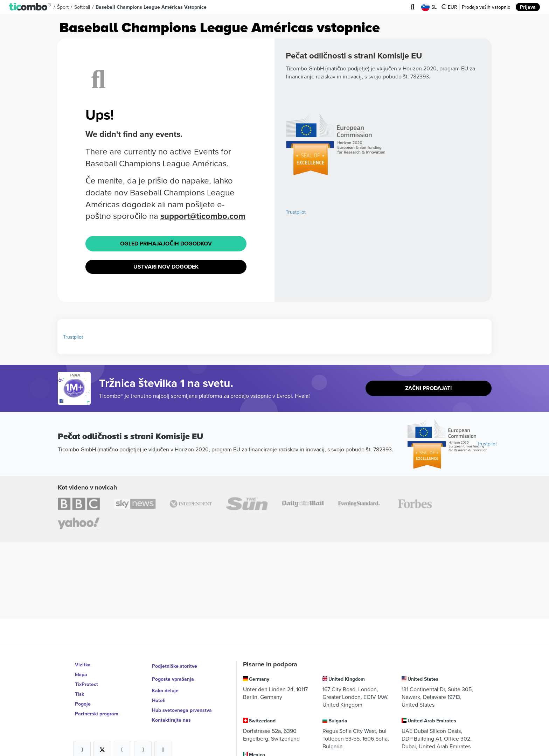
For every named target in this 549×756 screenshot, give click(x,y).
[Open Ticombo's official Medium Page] (143, 743)
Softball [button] (82, 7)
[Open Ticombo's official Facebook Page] (75, 400)
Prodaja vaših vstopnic (486, 7)
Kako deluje (165, 684)
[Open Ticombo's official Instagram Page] (123, 743)
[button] (30, 7)
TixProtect (86, 684)
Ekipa (81, 674)
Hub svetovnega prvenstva (182, 704)
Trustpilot (296, 212)
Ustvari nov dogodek (166, 265)
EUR (449, 7)
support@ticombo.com (203, 216)
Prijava (528, 7)
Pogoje (83, 704)
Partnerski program (97, 714)
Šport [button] (63, 7)
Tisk (79, 694)
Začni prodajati (428, 387)
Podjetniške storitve (175, 665)
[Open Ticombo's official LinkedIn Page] (163, 743)
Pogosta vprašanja (173, 674)
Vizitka (83, 665)
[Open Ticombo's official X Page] (102, 743)
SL (429, 7)
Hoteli (159, 694)
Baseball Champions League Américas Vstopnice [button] (151, 7)
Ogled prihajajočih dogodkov (166, 243)
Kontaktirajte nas (171, 714)
